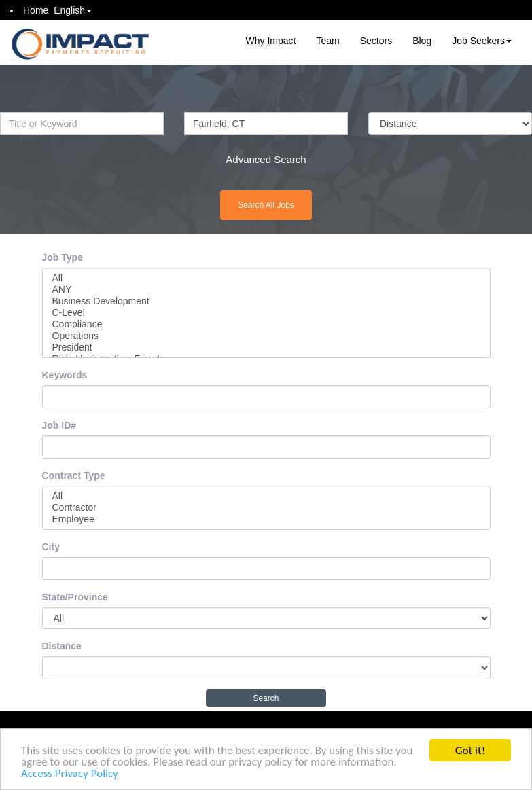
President (266, 347)
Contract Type (74, 475)
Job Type (63, 257)
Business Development (266, 301)
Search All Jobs (266, 205)
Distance (62, 646)
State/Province (75, 597)
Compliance (266, 324)
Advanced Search (266, 159)
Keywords (65, 375)
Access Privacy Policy (70, 774)
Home (36, 10)
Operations (266, 336)
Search (266, 698)
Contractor (266, 508)
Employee (266, 519)
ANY (266, 290)
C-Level (266, 313)
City (51, 547)
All (266, 278)
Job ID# (59, 425)
